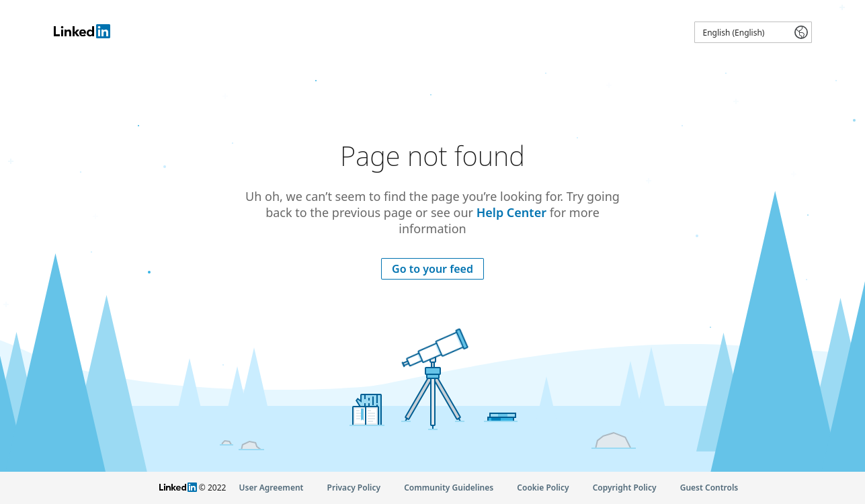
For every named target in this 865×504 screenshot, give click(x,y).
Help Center (511, 212)
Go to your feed (432, 269)
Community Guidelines (449, 488)
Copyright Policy (625, 488)
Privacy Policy (354, 488)
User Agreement (272, 488)
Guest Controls (709, 488)
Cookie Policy (543, 488)
